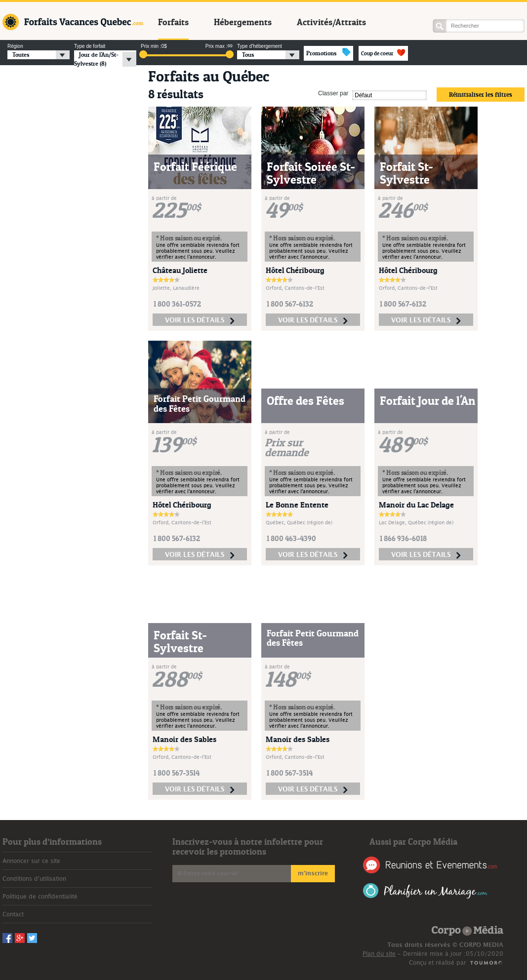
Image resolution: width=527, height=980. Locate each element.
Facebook (441, 8)
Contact (13, 914)
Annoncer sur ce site (31, 861)
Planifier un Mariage (426, 891)
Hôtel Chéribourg (295, 270)
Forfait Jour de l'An (427, 401)
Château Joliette (180, 270)
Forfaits (173, 22)
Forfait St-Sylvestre (406, 173)
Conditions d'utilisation (34, 879)
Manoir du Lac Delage (416, 505)
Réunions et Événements (430, 865)
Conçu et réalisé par (438, 963)
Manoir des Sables (184, 739)
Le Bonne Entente (297, 505)
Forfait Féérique (195, 167)
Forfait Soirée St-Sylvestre (311, 173)
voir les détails (200, 321)
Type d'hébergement (260, 46)
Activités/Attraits (331, 22)
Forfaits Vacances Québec (73, 22)
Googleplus (453, 8)
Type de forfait (90, 46)
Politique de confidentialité (40, 897)
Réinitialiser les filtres (481, 94)
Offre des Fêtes (305, 401)
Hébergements (243, 22)
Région (15, 46)
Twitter (466, 8)
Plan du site (379, 954)
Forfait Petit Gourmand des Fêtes (200, 404)
